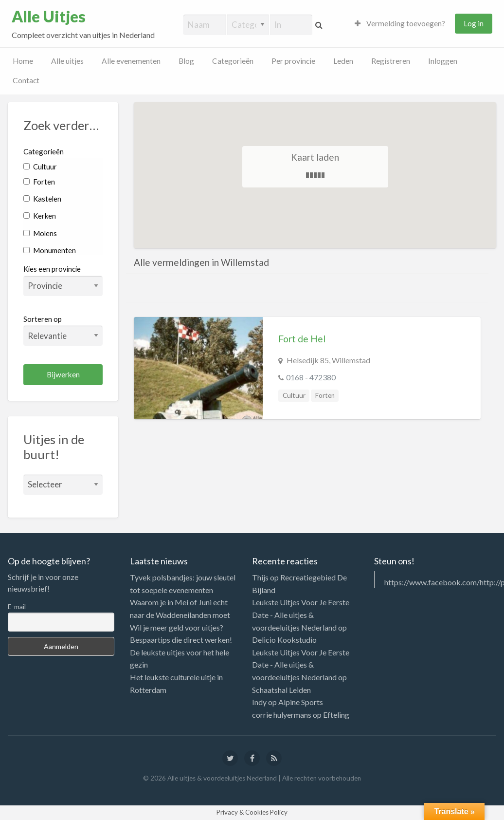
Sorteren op (63, 330)
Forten (39, 182)
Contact (26, 80)
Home (23, 61)
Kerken (40, 216)
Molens (40, 233)
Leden (343, 61)
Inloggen (443, 61)
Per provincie (293, 61)
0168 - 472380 (311, 377)
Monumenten (50, 250)
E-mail (17, 606)
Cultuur (40, 167)
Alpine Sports (301, 702)
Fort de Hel (302, 339)
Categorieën (233, 61)
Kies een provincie (52, 269)
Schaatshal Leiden (281, 690)
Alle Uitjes (49, 17)
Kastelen (42, 199)
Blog (186, 61)
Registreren (391, 61)
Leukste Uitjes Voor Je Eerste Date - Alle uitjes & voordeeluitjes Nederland (301, 615)
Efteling (336, 715)
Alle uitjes (67, 61)
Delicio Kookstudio (284, 640)
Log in (474, 23)
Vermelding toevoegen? (400, 23)
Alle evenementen (131, 61)
